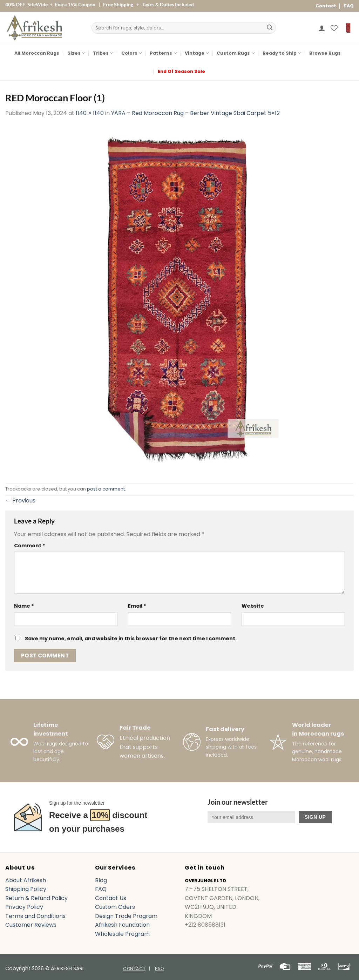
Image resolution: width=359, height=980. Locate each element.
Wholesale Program (122, 934)
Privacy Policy (24, 907)
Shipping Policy (26, 889)
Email (137, 606)
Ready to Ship (282, 53)
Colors (132, 53)
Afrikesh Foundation (122, 925)
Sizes (76, 53)
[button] (322, 28)
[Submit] (270, 28)
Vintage (197, 53)
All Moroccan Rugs (37, 53)
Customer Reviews (31, 925)
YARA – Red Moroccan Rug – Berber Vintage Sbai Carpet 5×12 (195, 113)
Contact (326, 6)
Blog (101, 880)
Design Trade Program (126, 916)
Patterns (163, 53)
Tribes (103, 53)
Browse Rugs (325, 53)
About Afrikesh (26, 880)
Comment (30, 546)
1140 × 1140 (90, 113)
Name (24, 606)
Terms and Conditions (35, 916)
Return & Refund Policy (36, 898)
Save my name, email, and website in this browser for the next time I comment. (131, 638)
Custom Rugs (236, 53)
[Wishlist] (334, 28)
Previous (20, 501)
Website (253, 606)
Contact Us (111, 898)
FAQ (349, 6)
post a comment (106, 489)
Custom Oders (115, 907)
